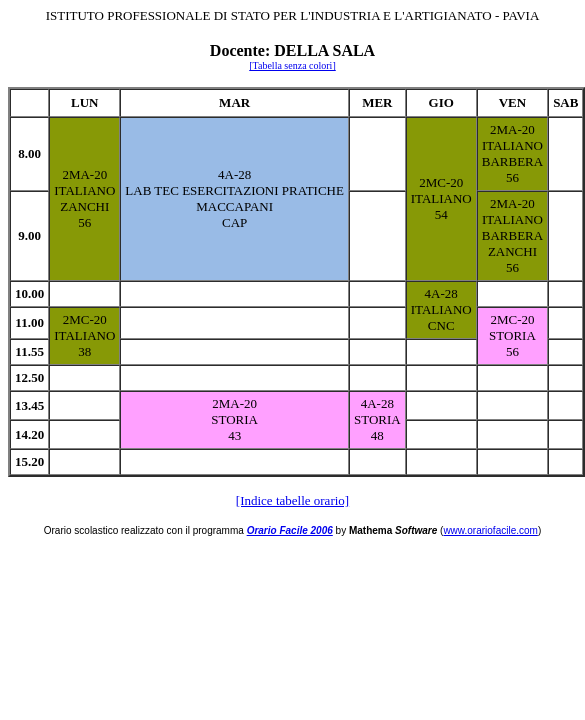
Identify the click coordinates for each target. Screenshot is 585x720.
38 (84, 351)
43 (234, 435)
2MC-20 (441, 182)
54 (441, 214)
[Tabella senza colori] (292, 65)
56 (84, 222)
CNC (441, 325)
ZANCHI (84, 206)
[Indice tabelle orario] (292, 500)
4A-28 (234, 174)
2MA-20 (84, 174)
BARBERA (512, 161)
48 (377, 435)
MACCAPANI (234, 206)
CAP (234, 222)
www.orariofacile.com (490, 530)
